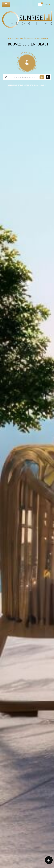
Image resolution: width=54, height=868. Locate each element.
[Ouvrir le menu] (6, 4)
